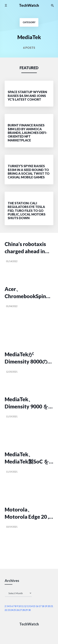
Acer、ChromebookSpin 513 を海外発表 (25, 293)
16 (37, 606)
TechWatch (29, 5)
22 (6, 610)
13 (28, 606)
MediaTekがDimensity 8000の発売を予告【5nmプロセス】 (29, 358)
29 (26, 610)
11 (22, 606)
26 (18, 610)
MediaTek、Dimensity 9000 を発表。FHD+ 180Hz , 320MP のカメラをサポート (28, 403)
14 (31, 606)
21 (52, 606)
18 (43, 606)
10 (19, 606)
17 (40, 606)
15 (34, 606)
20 (49, 606)
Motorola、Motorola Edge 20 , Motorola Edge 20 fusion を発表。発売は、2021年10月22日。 (29, 513)
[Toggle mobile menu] (6, 5)
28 (24, 610)
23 (9, 610)
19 (46, 606)
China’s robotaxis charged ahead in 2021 (25, 248)
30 (29, 610)
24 (12, 610)
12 (25, 606)
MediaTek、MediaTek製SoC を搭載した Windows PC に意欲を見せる (27, 458)
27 (21, 610)
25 (15, 610)
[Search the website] (52, 5)
